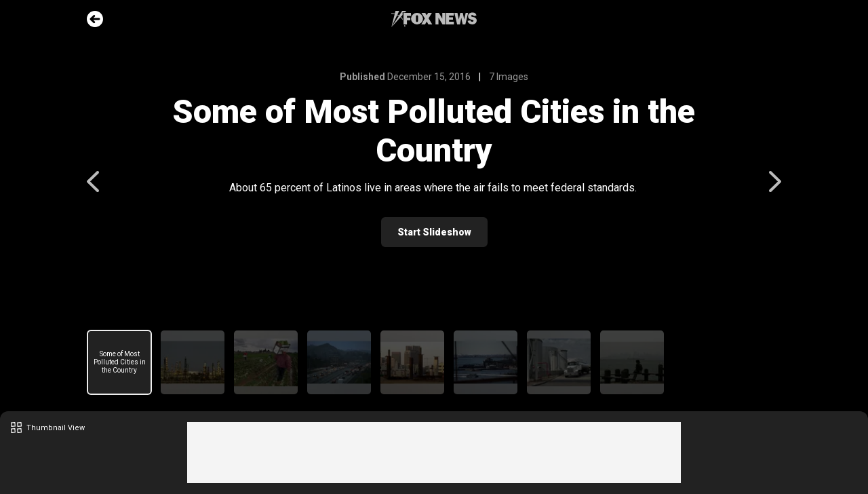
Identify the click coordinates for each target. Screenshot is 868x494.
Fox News (434, 19)
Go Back (95, 19)
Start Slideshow (434, 232)
